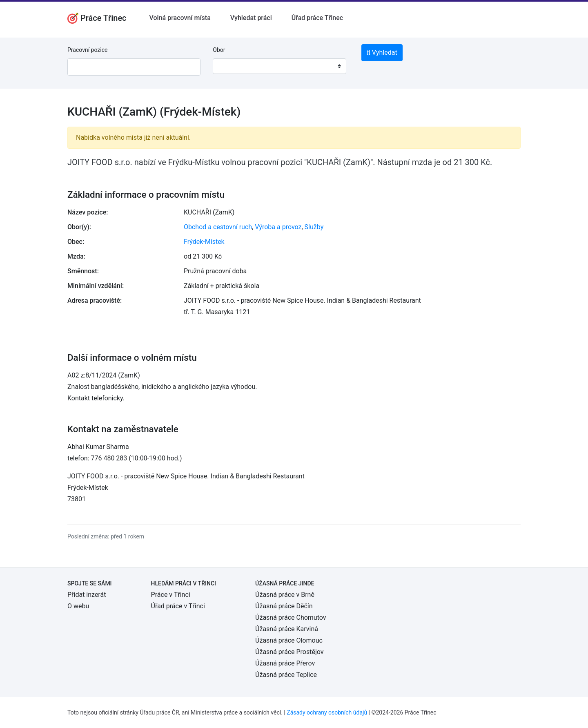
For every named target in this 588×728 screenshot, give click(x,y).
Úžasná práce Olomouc (289, 640)
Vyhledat (382, 52)
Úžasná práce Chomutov (291, 617)
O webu (78, 606)
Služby (314, 227)
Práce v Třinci (171, 595)
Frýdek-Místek (204, 242)
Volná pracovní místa (180, 18)
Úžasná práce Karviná (287, 629)
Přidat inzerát (87, 595)
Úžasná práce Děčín (284, 606)
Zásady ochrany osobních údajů (327, 712)
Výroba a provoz (278, 227)
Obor (219, 50)
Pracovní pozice (87, 50)
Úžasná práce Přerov (285, 663)
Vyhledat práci (251, 18)
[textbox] (229, 66)
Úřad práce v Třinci (178, 606)
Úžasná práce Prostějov (289, 652)
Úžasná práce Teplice (286, 675)
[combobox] (279, 66)
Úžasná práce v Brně (285, 595)
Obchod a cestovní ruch (218, 227)
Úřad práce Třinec (317, 18)
